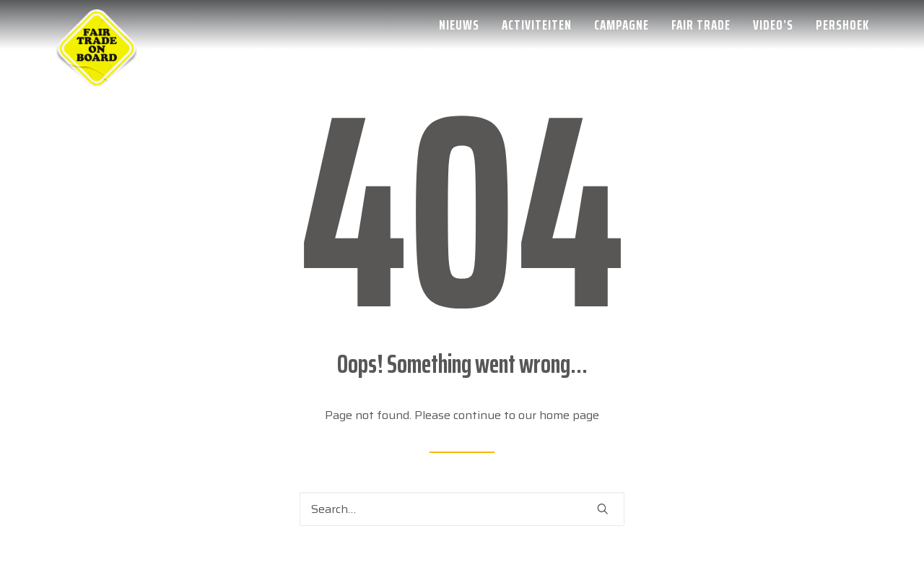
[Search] (462, 509)
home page (569, 415)
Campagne (622, 25)
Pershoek (842, 25)
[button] (603, 509)
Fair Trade (701, 25)
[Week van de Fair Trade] (97, 25)
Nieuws (459, 25)
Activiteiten (537, 25)
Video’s (773, 25)
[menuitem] (464, 25)
